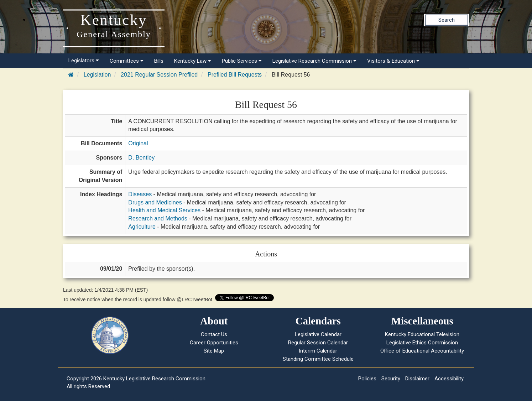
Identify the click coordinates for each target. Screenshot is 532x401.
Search (447, 20)
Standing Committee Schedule (318, 359)
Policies (367, 379)
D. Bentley (141, 158)
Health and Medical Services (164, 210)
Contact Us (214, 334)
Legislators (84, 61)
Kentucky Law (193, 61)
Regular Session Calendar (318, 343)
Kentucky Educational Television (422, 334)
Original (138, 143)
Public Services (242, 61)
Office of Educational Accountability (422, 351)
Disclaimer (417, 379)
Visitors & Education (393, 61)
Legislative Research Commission (314, 61)
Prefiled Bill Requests (235, 75)
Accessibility (449, 379)
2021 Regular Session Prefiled (159, 75)
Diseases (140, 194)
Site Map (214, 351)
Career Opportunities (214, 343)
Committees (127, 61)
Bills (159, 61)
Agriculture (142, 227)
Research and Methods (158, 218)
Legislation (97, 75)
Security (391, 379)
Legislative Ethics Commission (422, 343)
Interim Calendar (318, 351)
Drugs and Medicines (155, 202)
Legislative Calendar (318, 334)
